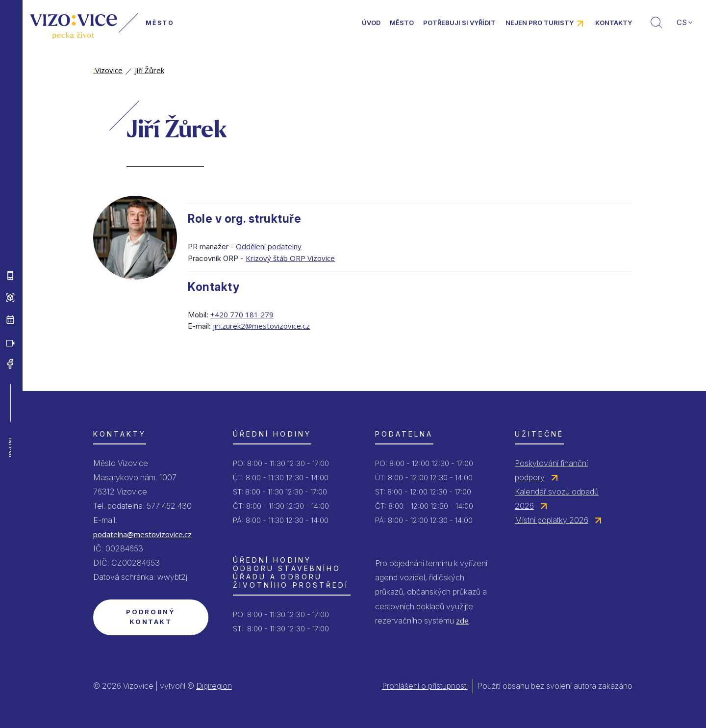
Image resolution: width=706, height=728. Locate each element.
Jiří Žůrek (150, 70)
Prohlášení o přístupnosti (425, 686)
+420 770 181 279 (242, 314)
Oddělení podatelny (269, 246)
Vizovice (108, 70)
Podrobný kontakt (151, 617)
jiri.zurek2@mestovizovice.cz (261, 326)
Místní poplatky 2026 (552, 520)
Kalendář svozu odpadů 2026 (557, 499)
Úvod (371, 23)
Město (402, 23)
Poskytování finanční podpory (551, 470)
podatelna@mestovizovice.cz (142, 534)
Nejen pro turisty (540, 23)
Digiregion (214, 686)
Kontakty (614, 23)
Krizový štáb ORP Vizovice (290, 258)
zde (462, 621)
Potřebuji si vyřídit (459, 23)
